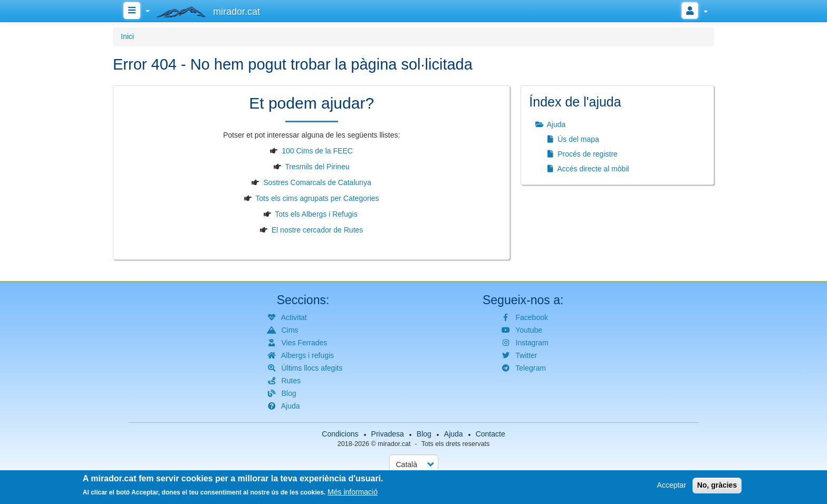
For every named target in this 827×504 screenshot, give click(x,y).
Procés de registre (581, 154)
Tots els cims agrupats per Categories (317, 198)
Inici (127, 36)
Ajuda (550, 124)
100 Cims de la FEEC (317, 151)
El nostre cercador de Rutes (318, 230)
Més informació (353, 493)
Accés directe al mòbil (587, 169)
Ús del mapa (572, 139)
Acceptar (672, 487)
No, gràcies (717, 487)
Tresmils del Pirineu (317, 167)
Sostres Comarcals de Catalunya (317, 182)
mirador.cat (394, 444)
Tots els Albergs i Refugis (316, 214)
